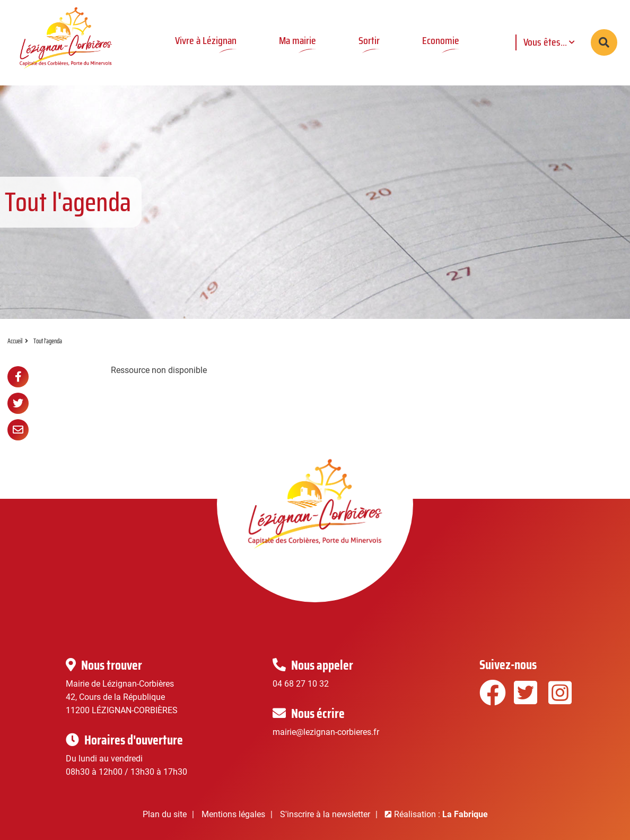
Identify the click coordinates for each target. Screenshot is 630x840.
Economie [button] (441, 40)
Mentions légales (233, 814)
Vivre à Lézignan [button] (206, 40)
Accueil (15, 341)
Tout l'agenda (48, 341)
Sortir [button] (369, 40)
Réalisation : (441, 814)
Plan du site (165, 814)
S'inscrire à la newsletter (325, 814)
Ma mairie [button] (297, 40)
